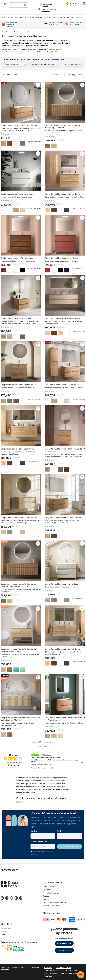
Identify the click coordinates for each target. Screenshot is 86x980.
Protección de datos (64, 968)
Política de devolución (69, 974)
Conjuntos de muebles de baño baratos (45, 64)
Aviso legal (48, 968)
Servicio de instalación (51, 906)
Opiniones (47, 890)
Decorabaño (6, 32)
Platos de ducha (36, 17)
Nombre (34, 831)
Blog (45, 899)
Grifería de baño (63, 17)
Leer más (20, 802)
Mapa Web (48, 976)
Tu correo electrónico (39, 842)
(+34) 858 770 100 (64, 943)
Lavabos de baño (50, 17)
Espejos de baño (77, 17)
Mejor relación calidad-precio (16, 64)
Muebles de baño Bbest (73, 64)
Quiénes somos (49, 887)
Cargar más (43, 747)
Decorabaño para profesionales (55, 903)
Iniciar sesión (5, 928)
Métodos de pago (51, 974)
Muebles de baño (7, 17)
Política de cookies (51, 971)
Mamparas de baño (22, 17)
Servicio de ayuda (64, 950)
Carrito (3, 935)
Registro (4, 932)
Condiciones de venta (70, 971)
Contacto (47, 896)
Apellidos (61, 831)
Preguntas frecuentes (51, 893)
